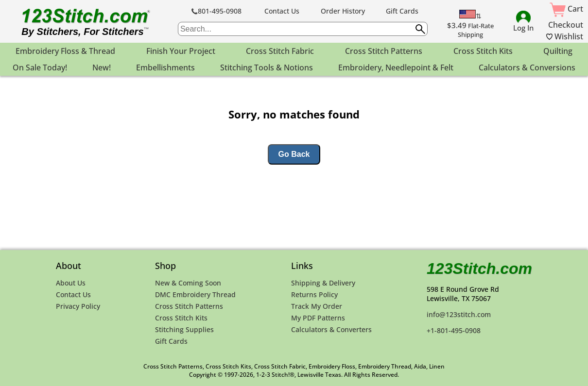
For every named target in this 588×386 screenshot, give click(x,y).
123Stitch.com (479, 269)
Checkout (566, 25)
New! (102, 67)
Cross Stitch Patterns (384, 51)
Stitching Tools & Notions (267, 67)
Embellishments (165, 67)
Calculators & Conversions (527, 67)
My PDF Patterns (318, 318)
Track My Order (317, 306)
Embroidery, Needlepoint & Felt (396, 67)
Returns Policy (314, 294)
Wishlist (565, 36)
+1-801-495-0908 (454, 330)
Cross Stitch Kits (483, 51)
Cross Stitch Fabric (280, 51)
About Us (71, 283)
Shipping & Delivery (323, 283)
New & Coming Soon (188, 283)
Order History (343, 11)
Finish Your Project (181, 51)
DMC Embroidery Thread (195, 294)
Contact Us (282, 11)
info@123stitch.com (459, 314)
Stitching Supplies (184, 329)
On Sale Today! (40, 67)
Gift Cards (402, 11)
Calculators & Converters (331, 329)
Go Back (294, 154)
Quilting (558, 51)
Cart (566, 9)
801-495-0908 (216, 11)
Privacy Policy (78, 306)
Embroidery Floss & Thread (65, 51)
